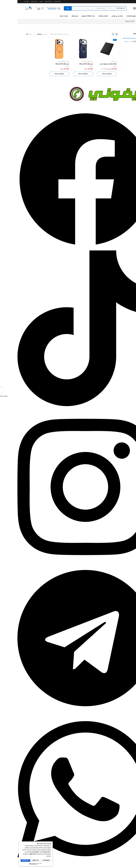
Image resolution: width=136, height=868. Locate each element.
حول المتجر (17, 2)
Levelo (97, 67)
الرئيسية (127, 21)
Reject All (18, 861)
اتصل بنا (9, 2)
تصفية (109, 42)
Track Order (40, 2)
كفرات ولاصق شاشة (70, 62)
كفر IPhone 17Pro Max (69, 64)
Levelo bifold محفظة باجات (91, 64)
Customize (29, 861)
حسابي (24, 2)
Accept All (8, 861)
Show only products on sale (41, 34)
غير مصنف (96, 62)
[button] (89, 74)
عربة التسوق (31, 2)
